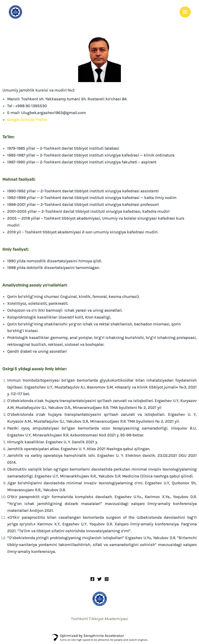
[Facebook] (92, 580)
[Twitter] (99, 580)
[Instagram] (107, 580)
